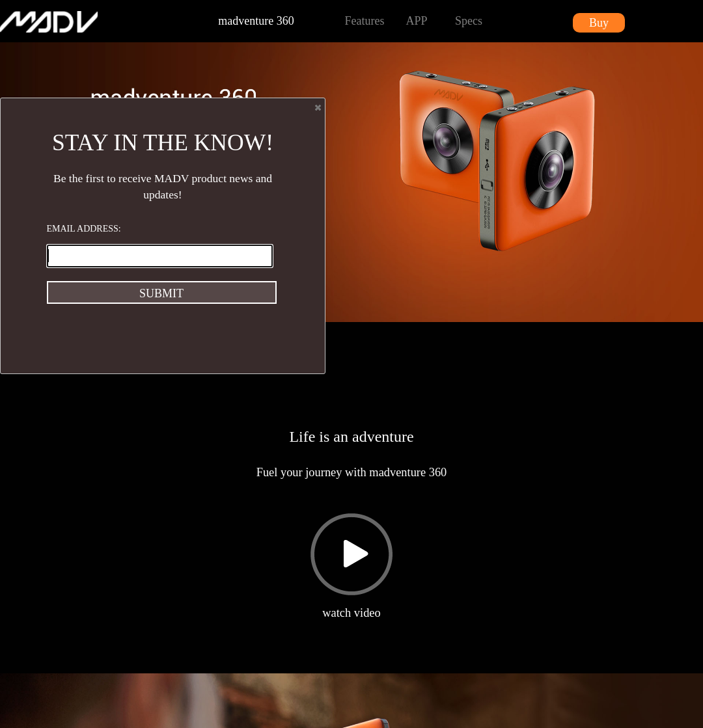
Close (317, 107)
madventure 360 (256, 21)
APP (416, 21)
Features (365, 21)
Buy (599, 23)
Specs (469, 21)
